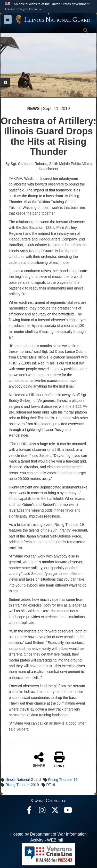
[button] (24, 9)
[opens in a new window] (55, 811)
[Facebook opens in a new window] (29, 811)
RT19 (51, 785)
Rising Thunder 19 (63, 780)
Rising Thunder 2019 (22, 785)
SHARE (39, 760)
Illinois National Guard (23, 780)
